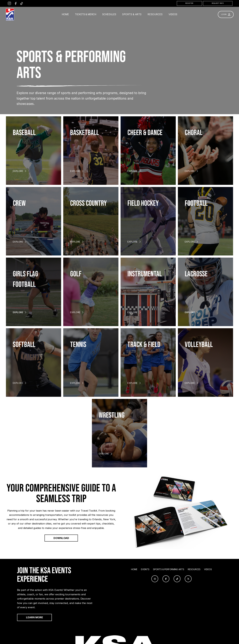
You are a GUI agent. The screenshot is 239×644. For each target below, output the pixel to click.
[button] (132, 14)
